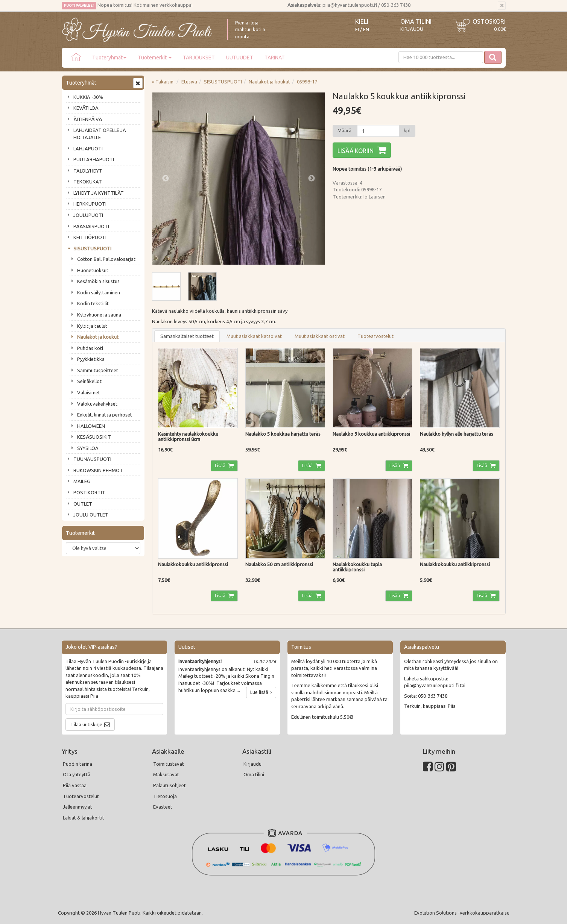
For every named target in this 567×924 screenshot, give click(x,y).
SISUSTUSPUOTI (92, 248)
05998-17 (307, 82)
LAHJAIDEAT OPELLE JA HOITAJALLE (100, 134)
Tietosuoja (165, 796)
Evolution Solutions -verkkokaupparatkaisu (462, 913)
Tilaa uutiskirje (86, 724)
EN (366, 30)
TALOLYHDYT (88, 171)
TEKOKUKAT (88, 182)
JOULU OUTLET (91, 515)
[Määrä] (378, 131)
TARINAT (275, 58)
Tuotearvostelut (375, 336)
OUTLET (83, 504)
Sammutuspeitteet (98, 370)
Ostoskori (489, 21)
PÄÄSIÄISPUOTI (91, 226)
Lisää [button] (221, 466)
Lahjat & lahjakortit (84, 818)
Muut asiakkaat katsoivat (254, 336)
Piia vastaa (75, 785)
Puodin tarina (78, 764)
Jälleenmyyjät (78, 807)
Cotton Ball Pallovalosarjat (106, 259)
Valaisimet (89, 392)
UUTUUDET (240, 58)
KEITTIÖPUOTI (90, 237)
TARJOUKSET (199, 58)
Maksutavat (166, 774)
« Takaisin (163, 82)
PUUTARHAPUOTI (94, 159)
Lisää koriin (356, 151)
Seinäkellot (89, 381)
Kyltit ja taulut (92, 326)
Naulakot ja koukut (98, 337)
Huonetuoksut (93, 270)
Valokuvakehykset (97, 404)
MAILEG (82, 481)
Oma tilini (416, 21)
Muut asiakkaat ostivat (320, 336)
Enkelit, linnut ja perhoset (105, 415)
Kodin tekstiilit (93, 303)
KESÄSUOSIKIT (94, 437)
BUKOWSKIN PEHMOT (98, 470)
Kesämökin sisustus (98, 281)
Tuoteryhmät (109, 58)
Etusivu (189, 82)
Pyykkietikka (91, 359)
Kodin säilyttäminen (99, 292)
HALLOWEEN (91, 426)
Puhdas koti (90, 348)
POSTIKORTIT (89, 492)
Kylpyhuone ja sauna (99, 315)
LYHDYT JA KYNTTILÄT (99, 193)
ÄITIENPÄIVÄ (88, 119)
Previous (166, 179)
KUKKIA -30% (88, 97)
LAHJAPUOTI (88, 148)
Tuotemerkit (155, 58)
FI (357, 30)
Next (312, 179)
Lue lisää (261, 692)
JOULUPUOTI (88, 215)
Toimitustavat (169, 764)
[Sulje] (502, 6)
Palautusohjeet (169, 785)
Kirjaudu (412, 29)
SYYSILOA (88, 448)
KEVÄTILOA (86, 108)
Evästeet (163, 807)
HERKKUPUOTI (90, 204)
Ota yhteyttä (77, 774)
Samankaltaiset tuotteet (187, 336)
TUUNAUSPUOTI (92, 459)
